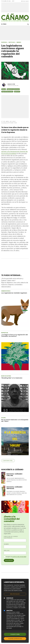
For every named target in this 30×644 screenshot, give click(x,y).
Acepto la (16, 557)
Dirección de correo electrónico (11, 537)
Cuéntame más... (8, 461)
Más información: (15, 594)
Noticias (12, 42)
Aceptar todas (15, 634)
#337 (13, 1)
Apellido (7, 551)
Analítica (9, 611)
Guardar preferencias (15, 639)
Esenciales (10, 598)
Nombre (6, 544)
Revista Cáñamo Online (15, 475)
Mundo (19, 42)
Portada (4, 42)
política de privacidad (19, 557)
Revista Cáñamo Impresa (15, 488)
